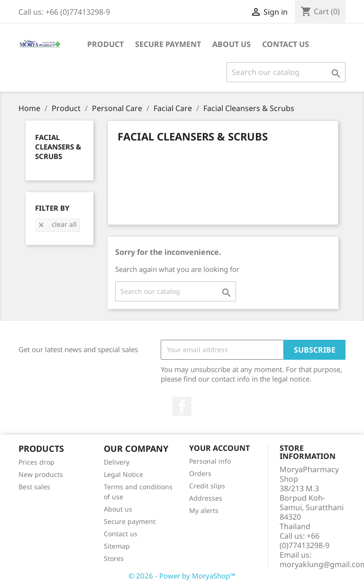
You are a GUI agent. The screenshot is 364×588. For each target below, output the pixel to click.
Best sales (34, 487)
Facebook (182, 406)
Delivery (117, 462)
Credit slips (207, 486)
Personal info (210, 461)
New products (41, 474)
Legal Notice (123, 474)
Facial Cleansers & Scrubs (58, 147)
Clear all (57, 224)
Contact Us (286, 44)
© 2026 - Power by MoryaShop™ (182, 576)
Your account (219, 448)
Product (105, 44)
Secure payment (168, 44)
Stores (114, 558)
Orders (200, 473)
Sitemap (117, 546)
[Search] (286, 72)
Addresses (206, 498)
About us (232, 44)
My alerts (204, 510)
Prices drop (36, 462)
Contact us (121, 534)
